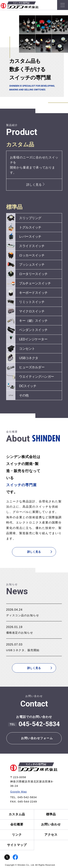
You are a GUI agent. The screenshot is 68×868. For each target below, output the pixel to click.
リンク (17, 835)
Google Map (18, 792)
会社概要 (17, 824)
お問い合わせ (51, 824)
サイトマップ (17, 845)
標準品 (51, 814)
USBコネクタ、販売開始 (23, 650)
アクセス (51, 835)
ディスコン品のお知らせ (23, 615)
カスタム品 (17, 814)
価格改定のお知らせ (20, 633)
